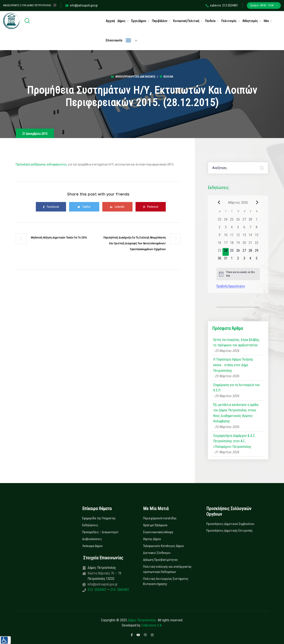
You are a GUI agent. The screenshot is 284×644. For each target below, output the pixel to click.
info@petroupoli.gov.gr (82, 5)
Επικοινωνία (114, 40)
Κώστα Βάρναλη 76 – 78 (104, 573)
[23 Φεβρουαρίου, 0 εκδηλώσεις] (220, 221)
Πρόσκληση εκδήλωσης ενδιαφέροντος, (41, 164)
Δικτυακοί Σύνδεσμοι (157, 553)
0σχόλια (166, 77)
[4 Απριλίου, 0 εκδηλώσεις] (250, 260)
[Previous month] (219, 202)
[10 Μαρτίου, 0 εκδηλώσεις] (226, 236)
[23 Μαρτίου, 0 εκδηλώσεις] (220, 252)
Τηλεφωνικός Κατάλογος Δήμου (163, 546)
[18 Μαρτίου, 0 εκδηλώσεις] (232, 244)
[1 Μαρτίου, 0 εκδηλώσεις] (257, 221)
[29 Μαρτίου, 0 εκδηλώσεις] (257, 252)
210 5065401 (119, 590)
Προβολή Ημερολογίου (231, 286)
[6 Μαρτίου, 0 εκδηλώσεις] (244, 229)
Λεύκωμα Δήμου (92, 546)
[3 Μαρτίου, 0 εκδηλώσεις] (226, 229)
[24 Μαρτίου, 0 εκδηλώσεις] (226, 252)
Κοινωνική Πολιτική (186, 21)
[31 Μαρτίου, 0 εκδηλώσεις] (226, 260)
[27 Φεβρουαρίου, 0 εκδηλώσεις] (244, 221)
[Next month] (257, 202)
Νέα (266, 21)
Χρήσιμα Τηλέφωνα (155, 525)
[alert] (238, 274)
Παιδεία (210, 21)
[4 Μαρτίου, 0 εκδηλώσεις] (232, 229)
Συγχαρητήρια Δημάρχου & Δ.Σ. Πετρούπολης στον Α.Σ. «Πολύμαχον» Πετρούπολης (234, 441)
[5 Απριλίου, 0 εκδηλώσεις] (257, 260)
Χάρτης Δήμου (152, 539)
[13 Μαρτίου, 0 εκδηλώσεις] (244, 236)
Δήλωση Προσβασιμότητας (160, 560)
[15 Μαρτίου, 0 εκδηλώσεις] (257, 236)
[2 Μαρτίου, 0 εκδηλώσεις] (220, 229)
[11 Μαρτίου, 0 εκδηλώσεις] (232, 236)
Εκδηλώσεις (90, 525)
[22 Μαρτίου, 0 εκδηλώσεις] (257, 244)
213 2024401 (98, 590)
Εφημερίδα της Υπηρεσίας (99, 518)
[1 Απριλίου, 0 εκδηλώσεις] (232, 260)
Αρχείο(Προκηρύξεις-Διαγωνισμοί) (135, 77)
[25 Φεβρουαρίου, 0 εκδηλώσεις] (232, 221)
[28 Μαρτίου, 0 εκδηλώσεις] (250, 252)
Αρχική (110, 21)
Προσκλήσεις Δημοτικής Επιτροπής (230, 531)
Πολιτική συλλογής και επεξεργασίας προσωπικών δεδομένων (167, 569)
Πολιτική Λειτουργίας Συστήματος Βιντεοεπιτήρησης (166, 581)
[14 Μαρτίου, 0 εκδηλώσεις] (250, 236)
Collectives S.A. (152, 625)
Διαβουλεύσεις (92, 539)
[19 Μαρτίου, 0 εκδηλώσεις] (238, 244)
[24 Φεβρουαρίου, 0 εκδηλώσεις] (226, 221)
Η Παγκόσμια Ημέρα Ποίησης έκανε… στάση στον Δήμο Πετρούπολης (233, 365)
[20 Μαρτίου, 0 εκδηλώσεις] (244, 244)
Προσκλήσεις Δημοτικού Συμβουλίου (230, 524)
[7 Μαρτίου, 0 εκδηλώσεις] (250, 229)
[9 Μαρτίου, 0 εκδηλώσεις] (220, 236)
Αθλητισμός (250, 21)
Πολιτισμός (229, 21)
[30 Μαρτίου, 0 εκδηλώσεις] (220, 260)
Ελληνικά (128, 40)
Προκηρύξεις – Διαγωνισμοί (100, 532)
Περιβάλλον (160, 21)
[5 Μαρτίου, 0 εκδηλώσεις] (238, 229)
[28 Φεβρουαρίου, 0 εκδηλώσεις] (250, 221)
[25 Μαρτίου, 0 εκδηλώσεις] (232, 252)
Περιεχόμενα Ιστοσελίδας (160, 518)
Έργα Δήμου (139, 21)
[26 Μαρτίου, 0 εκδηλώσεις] (238, 252)
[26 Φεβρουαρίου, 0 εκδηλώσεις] (238, 221)
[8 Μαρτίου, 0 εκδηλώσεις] (257, 229)
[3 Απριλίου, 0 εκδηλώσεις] (244, 260)
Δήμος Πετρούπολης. (142, 620)
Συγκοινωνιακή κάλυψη (158, 532)
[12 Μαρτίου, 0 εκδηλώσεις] (238, 236)
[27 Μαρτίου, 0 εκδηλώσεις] (244, 252)
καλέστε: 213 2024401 (222, 5)
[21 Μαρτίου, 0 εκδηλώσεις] (250, 244)
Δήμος (121, 21)
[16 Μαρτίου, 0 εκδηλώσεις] (220, 244)
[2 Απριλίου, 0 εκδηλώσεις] (238, 260)
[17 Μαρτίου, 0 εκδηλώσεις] (226, 244)
